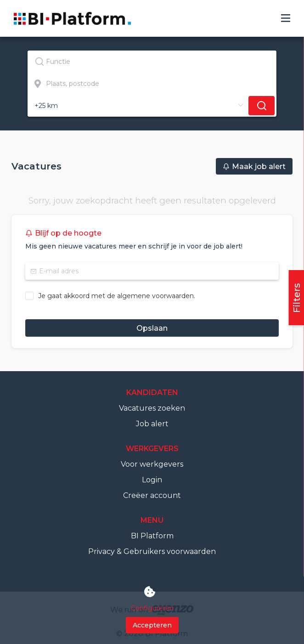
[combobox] (152, 62)
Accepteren (152, 625)
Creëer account (152, 495)
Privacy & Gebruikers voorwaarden (152, 551)
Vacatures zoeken (152, 408)
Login (152, 480)
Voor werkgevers (152, 464)
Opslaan (152, 328)
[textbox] (152, 62)
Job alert (152, 424)
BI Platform (152, 536)
